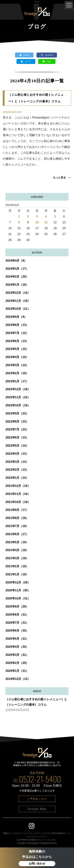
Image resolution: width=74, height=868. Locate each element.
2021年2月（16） (17, 566)
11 (46, 222)
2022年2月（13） (17, 470)
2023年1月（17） (17, 381)
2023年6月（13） (17, 341)
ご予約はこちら (37, 799)
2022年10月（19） (18, 405)
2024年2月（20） (17, 277)
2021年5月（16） (17, 542)
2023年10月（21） (18, 309)
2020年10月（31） (18, 598)
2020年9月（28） (17, 606)
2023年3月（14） (17, 365)
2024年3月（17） (17, 269)
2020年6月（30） (17, 631)
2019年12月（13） (18, 679)
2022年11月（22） (18, 397)
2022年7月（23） (17, 429)
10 (37, 222)
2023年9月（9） (16, 317)
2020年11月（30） (18, 590)
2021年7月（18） (17, 526)
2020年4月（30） (17, 647)
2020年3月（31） (17, 655)
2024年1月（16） (17, 285)
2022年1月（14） (17, 478)
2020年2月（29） (17, 663)
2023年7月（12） (17, 333)
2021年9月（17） (17, 510)
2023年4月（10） (17, 357)
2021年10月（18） (18, 502)
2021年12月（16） (18, 486)
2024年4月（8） (16, 261)
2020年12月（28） (18, 582)
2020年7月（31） (17, 623)
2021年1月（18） (17, 574)
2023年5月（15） (17, 349)
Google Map (37, 809)
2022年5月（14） (17, 446)
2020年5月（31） (17, 639)
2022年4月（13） (17, 454)
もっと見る (59, 177)
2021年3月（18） (17, 558)
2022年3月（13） (17, 462)
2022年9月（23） (17, 413)
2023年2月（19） (17, 373)
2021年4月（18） (17, 550)
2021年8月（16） (17, 518)
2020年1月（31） (17, 671)
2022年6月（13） (17, 437)
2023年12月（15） (18, 293)
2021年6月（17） (17, 534)
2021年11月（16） (18, 494)
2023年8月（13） (17, 325)
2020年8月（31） (17, 615)
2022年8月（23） (17, 422)
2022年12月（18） (18, 389)
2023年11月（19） (18, 301)
